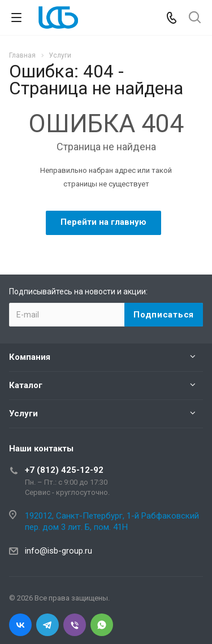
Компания (30, 357)
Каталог (26, 385)
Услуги (23, 414)
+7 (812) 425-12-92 (64, 470)
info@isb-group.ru (59, 551)
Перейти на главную (103, 222)
